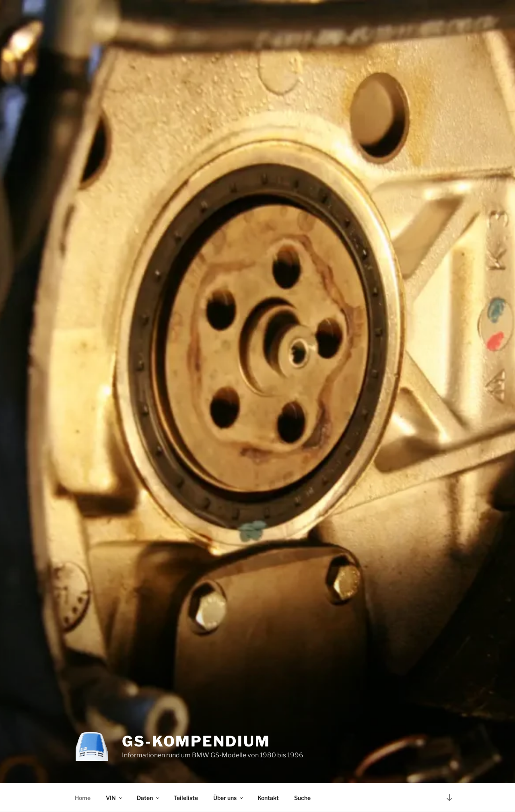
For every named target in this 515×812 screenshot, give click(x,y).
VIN (115, 798)
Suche (302, 798)
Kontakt (268, 798)
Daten (149, 798)
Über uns (229, 798)
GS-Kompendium (196, 741)
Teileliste (186, 798)
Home (83, 798)
